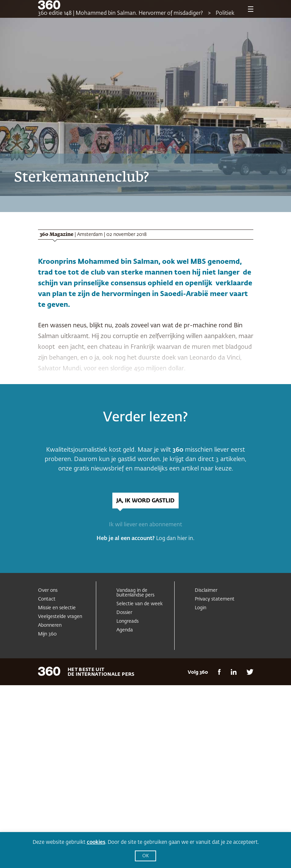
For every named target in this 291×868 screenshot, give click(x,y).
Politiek (225, 13)
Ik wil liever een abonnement (145, 525)
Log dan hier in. (175, 539)
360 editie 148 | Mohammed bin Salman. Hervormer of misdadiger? (120, 13)
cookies (96, 842)
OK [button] (145, 856)
